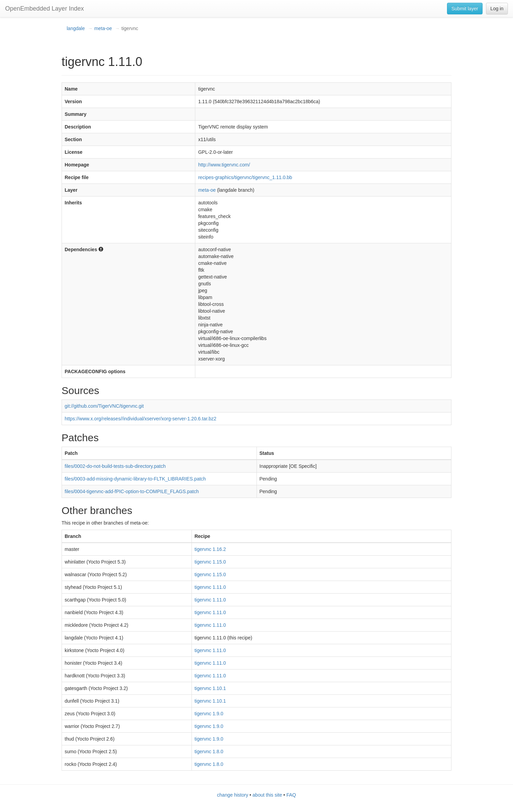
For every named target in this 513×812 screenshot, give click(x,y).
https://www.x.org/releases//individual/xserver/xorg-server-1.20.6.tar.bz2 (141, 419)
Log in (497, 9)
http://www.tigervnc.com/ (224, 165)
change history (233, 795)
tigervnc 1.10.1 (210, 688)
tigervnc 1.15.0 (210, 562)
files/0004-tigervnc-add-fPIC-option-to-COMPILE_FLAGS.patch (132, 491)
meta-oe (103, 28)
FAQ (291, 795)
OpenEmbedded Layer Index (44, 9)
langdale (76, 28)
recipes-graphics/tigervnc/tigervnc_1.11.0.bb (245, 177)
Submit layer (465, 9)
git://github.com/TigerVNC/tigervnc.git (104, 406)
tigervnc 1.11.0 (210, 587)
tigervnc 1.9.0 (209, 714)
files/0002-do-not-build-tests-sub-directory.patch (115, 466)
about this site (267, 795)
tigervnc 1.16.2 (210, 549)
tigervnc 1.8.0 (209, 752)
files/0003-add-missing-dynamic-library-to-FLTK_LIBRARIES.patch (135, 479)
